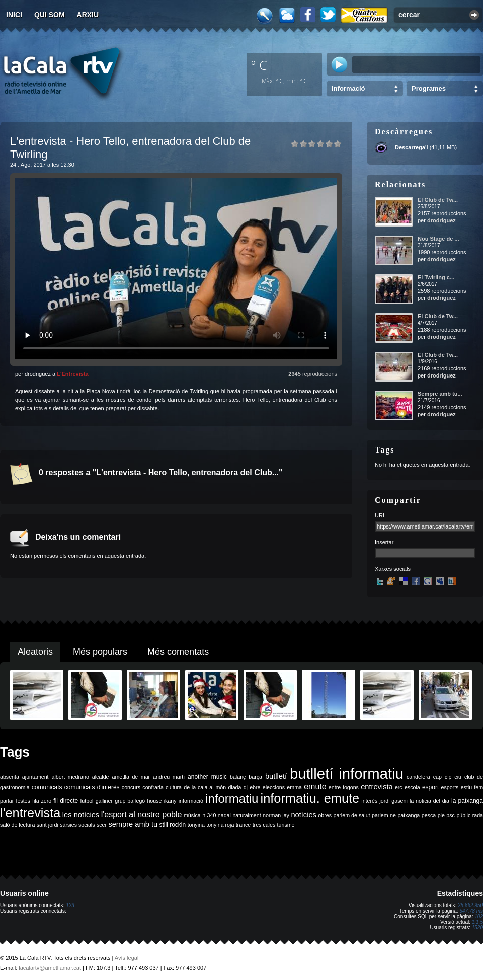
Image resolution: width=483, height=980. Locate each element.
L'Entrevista (73, 374)
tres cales (264, 825)
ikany (170, 801)
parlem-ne (384, 815)
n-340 (209, 815)
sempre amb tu (133, 824)
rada (478, 815)
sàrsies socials (77, 825)
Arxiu (88, 15)
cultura (174, 787)
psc (451, 815)
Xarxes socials (393, 569)
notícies (304, 815)
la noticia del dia (429, 801)
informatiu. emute (310, 798)
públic (463, 815)
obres (325, 815)
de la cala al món (205, 787)
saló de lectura (17, 825)
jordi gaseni (393, 801)
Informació (348, 88)
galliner (104, 801)
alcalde (101, 777)
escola (412, 787)
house (154, 801)
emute (315, 786)
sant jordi (48, 825)
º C (259, 65)
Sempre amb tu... (440, 394)
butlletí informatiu (347, 773)
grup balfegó (130, 801)
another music (207, 777)
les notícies (81, 815)
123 (70, 905)
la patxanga (467, 801)
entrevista (377, 787)
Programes (429, 88)
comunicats (47, 787)
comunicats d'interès (92, 787)
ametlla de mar (131, 777)
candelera (418, 777)
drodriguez (441, 220)
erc (399, 787)
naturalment (247, 815)
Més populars (100, 652)
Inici (14, 15)
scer (102, 825)
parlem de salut (351, 815)
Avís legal (127, 958)
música (192, 815)
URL (380, 515)
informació (191, 801)
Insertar (384, 542)
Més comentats (178, 652)
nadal (224, 815)
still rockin (172, 825)
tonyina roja (220, 825)
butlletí (276, 776)
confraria (153, 787)
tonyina (196, 825)
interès (369, 801)
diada (234, 787)
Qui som (50, 15)
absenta (10, 777)
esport (430, 787)
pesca (429, 815)
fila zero (42, 801)
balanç (238, 777)
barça (255, 777)
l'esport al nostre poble (142, 815)
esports (450, 787)
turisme (286, 825)
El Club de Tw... (438, 200)
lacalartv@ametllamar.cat (50, 968)
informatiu (232, 799)
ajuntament (35, 777)
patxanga (409, 815)
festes (23, 801)
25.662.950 (470, 905)
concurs (131, 787)
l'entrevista (30, 813)
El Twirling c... (436, 277)
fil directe (66, 801)
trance (244, 825)
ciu (458, 777)
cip (448, 777)
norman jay (276, 815)
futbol (87, 801)
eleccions (274, 787)
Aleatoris (35, 652)
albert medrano (70, 777)
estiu (467, 787)
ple (441, 815)
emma (294, 787)
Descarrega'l (412, 147)
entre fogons (344, 787)
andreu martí (169, 777)
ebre (255, 787)
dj (246, 787)
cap (437, 777)
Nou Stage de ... (438, 239)
